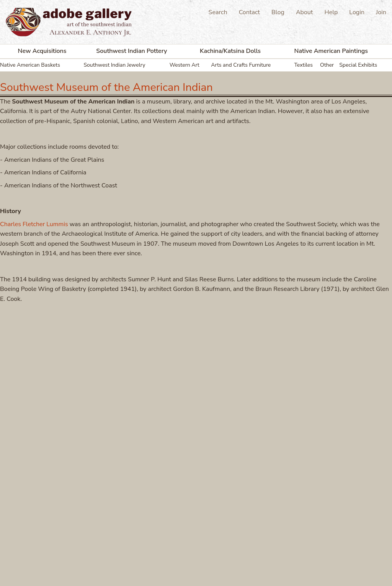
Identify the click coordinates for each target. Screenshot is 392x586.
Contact (249, 12)
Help (331, 12)
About (304, 12)
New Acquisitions (42, 51)
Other (327, 65)
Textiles (304, 65)
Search (218, 12)
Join (381, 12)
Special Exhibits (358, 65)
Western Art (185, 65)
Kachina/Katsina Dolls (230, 51)
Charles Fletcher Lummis (34, 224)
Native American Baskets (30, 65)
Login (357, 12)
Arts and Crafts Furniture (241, 65)
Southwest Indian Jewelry (114, 65)
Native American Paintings (331, 51)
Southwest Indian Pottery (131, 51)
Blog (278, 12)
